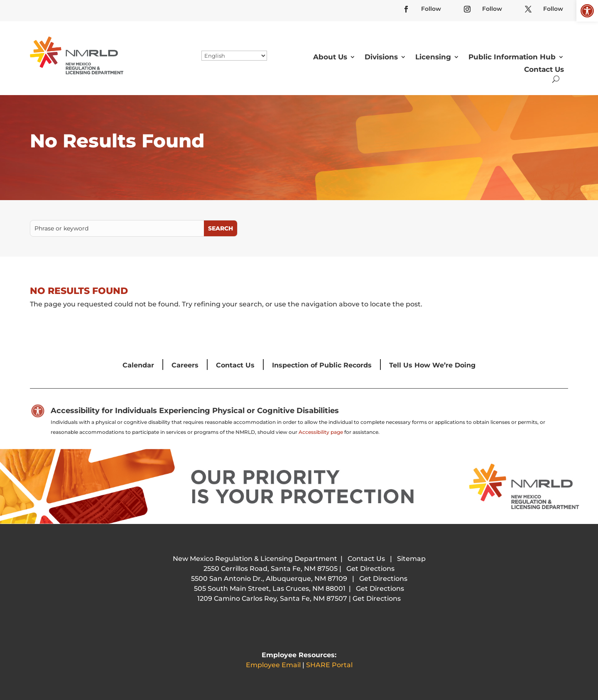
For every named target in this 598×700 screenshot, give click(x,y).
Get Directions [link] (370, 569)
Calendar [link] (138, 365)
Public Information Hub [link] (512, 57)
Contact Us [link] (544, 69)
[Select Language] (234, 56)
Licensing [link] (433, 57)
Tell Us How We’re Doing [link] (432, 365)
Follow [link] (431, 9)
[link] (587, 11)
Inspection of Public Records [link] (322, 365)
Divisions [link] (381, 57)
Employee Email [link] (273, 665)
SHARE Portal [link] (329, 665)
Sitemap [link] (411, 559)
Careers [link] (185, 365)
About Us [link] (330, 57)
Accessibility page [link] (321, 432)
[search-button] (556, 79)
